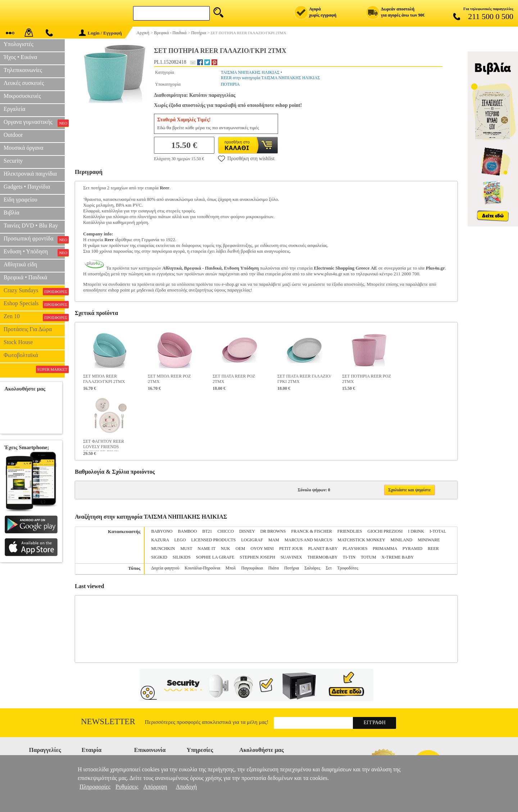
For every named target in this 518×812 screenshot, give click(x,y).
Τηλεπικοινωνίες (23, 70)
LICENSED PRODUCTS (214, 540)
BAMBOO (188, 531)
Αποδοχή (187, 787)
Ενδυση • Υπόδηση (34, 252)
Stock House (18, 342)
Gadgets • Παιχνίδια (27, 187)
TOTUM (368, 557)
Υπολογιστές (19, 44)
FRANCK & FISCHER (311, 531)
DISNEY (247, 531)
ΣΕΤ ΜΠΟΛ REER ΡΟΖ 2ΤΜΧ (169, 379)
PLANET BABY (323, 549)
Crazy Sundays (34, 291)
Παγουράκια (252, 568)
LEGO (180, 540)
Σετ (329, 568)
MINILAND (402, 540)
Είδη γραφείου (21, 200)
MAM (274, 540)
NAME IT (206, 549)
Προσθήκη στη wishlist (246, 158)
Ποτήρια (292, 568)
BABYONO (162, 531)
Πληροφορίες (95, 787)
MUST (186, 549)
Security (13, 161)
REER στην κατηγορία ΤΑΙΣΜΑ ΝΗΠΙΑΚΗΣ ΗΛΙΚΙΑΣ (271, 78)
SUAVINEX (291, 557)
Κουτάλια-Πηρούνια (202, 568)
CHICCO (226, 531)
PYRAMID (412, 549)
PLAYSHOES (355, 549)
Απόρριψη (155, 787)
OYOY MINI (262, 549)
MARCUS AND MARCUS (308, 540)
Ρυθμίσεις (127, 787)
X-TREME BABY (397, 557)
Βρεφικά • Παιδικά (25, 277)
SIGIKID (159, 557)
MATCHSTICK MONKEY (362, 540)
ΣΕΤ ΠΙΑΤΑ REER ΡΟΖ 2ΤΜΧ (234, 379)
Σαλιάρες (312, 568)
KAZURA (160, 540)
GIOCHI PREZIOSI (385, 531)
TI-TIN (349, 557)
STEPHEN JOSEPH (258, 557)
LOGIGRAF (252, 540)
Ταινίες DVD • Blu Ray (31, 225)
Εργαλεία (14, 109)
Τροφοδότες (348, 568)
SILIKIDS (182, 557)
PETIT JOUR (291, 549)
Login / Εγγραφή (100, 33)
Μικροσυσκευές (22, 96)
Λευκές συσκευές (24, 83)
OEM (240, 549)
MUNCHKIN (163, 549)
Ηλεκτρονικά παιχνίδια (30, 174)
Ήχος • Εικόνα (20, 57)
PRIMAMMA (385, 549)
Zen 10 (34, 317)
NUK (226, 549)
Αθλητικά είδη (20, 264)
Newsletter (108, 721)
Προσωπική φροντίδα (34, 239)
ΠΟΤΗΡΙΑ (230, 84)
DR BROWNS (273, 531)
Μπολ (231, 568)
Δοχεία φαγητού (165, 568)
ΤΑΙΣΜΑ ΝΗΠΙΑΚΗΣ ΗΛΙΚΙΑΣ (250, 72)
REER (433, 549)
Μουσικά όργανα (23, 148)
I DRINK (416, 531)
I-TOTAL (438, 531)
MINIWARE (429, 540)
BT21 (207, 531)
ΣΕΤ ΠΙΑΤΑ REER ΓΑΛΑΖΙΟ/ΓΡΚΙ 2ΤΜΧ (304, 379)
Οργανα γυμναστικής (34, 123)
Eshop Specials (34, 304)
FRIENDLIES (350, 531)
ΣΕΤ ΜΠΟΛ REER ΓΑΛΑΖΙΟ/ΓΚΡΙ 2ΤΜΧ (104, 379)
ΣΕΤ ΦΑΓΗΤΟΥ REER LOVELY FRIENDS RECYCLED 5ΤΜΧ (104, 445)
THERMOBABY (322, 557)
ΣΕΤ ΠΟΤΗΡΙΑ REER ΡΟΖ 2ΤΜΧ (367, 379)
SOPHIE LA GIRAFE (215, 557)
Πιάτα (274, 568)
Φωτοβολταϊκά (21, 355)
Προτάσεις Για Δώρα (28, 329)
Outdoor (13, 135)
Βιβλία (12, 213)
